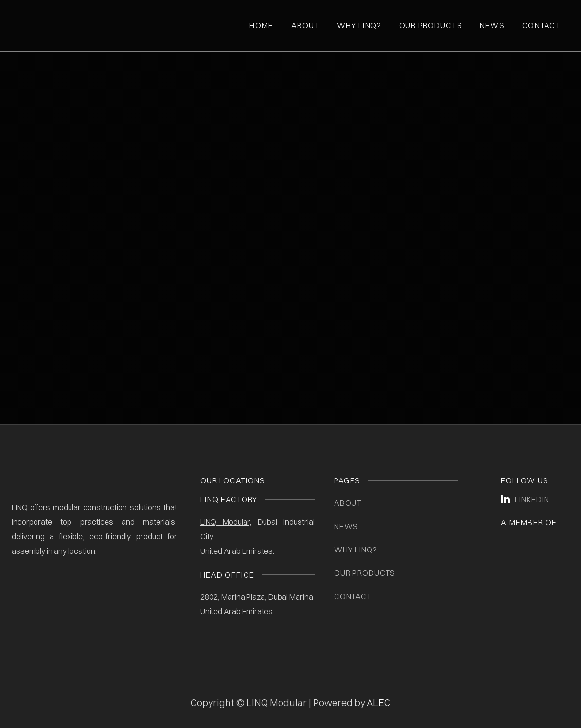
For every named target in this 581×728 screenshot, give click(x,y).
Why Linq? (359, 25)
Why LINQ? (356, 550)
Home (261, 25)
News (492, 25)
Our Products (431, 25)
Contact (541, 25)
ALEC (379, 702)
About (305, 25)
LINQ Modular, (226, 522)
